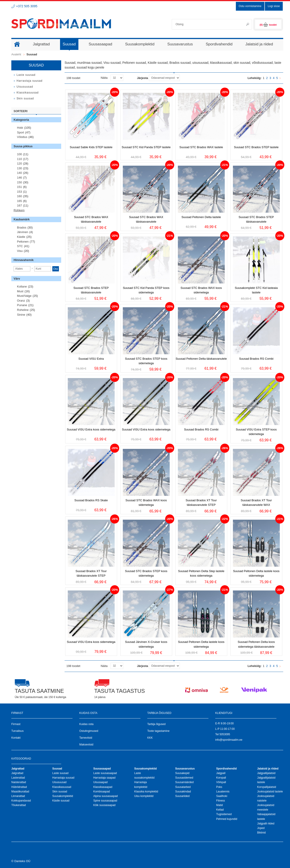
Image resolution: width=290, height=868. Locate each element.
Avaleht (16, 54)
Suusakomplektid (63, 796)
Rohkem (19, 210)
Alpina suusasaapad (106, 796)
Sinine (21, 315)
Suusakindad (183, 792)
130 (19, 168)
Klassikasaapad (103, 787)
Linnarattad (18, 796)
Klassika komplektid (146, 792)
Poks (219, 787)
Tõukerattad (19, 805)
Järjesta (142, 78)
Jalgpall (221, 773)
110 (19, 159)
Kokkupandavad (21, 801)
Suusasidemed (184, 778)
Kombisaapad (102, 792)
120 (19, 164)
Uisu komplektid (144, 796)
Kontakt (16, 738)
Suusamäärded (184, 782)
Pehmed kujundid (227, 819)
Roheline (23, 310)
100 (19, 154)
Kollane (22, 286)
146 (19, 178)
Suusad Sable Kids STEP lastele (91, 147)
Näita (104, 78)
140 (19, 173)
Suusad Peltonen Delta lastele (201, 217)
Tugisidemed (224, 814)
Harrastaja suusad (63, 778)
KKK (150, 738)
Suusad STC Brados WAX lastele (201, 147)
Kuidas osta (86, 724)
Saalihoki (222, 796)
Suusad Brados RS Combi (256, 359)
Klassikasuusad (62, 787)
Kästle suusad (61, 801)
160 (19, 196)
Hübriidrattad (19, 787)
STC (20, 246)
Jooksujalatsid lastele (270, 792)
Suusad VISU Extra (91, 359)
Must (20, 291)
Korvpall (221, 778)
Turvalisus (17, 731)
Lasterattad (18, 778)
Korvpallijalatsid (267, 787)
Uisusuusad (59, 782)
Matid (219, 805)
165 (19, 201)
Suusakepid (182, 773)
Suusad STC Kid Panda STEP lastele (146, 147)
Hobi (20, 128)
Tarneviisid (86, 738)
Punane (22, 305)
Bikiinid (261, 833)
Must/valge (24, 296)
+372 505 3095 (27, 6)
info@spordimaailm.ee (229, 740)
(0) (268, 25)
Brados (22, 227)
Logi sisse (274, 6)
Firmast (16, 724)
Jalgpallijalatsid (266, 773)
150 (19, 182)
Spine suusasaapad (105, 801)
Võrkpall (221, 782)
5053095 (225, 734)
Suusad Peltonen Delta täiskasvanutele (201, 359)
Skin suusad (60, 792)
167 (19, 205)
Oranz (21, 301)
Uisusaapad (100, 782)
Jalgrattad (17, 773)
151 (19, 187)
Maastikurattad (20, 792)
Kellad (220, 810)
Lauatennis (223, 792)
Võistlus (22, 137)
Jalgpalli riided (266, 824)
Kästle (21, 237)
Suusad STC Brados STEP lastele (256, 147)
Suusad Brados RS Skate (91, 500)
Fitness (221, 801)
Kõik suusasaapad (104, 805)
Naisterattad (19, 782)
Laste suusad (60, 773)
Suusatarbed (183, 787)
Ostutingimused (89, 731)
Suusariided (182, 796)
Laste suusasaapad (105, 773)
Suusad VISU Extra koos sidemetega (91, 429)
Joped (261, 828)
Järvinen (23, 232)
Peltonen (23, 242)
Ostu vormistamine (250, 6)
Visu (20, 251)
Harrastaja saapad (104, 778)
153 (19, 192)
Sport (21, 132)
